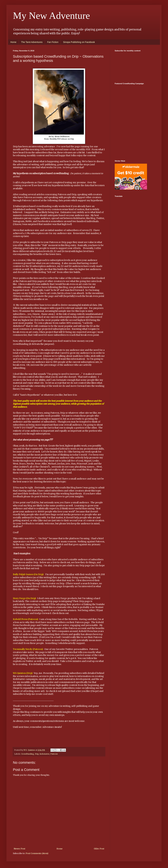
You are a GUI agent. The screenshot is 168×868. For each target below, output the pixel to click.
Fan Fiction (53, 42)
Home (13, 42)
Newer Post (19, 849)
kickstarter (45, 754)
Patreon (54, 754)
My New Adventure (51, 16)
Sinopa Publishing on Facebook (79, 42)
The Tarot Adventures (32, 42)
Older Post (99, 849)
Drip (37, 754)
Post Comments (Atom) (37, 853)
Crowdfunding (28, 754)
